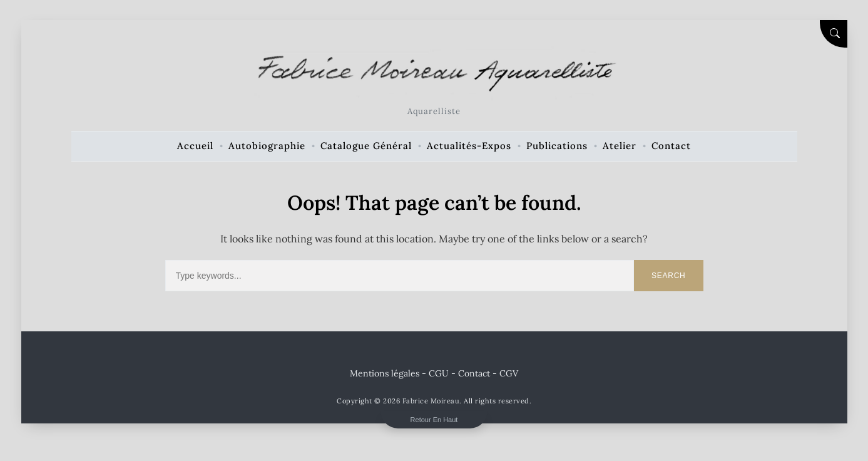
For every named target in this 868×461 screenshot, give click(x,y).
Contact (474, 373)
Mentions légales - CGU (399, 373)
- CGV (505, 373)
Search (669, 276)
